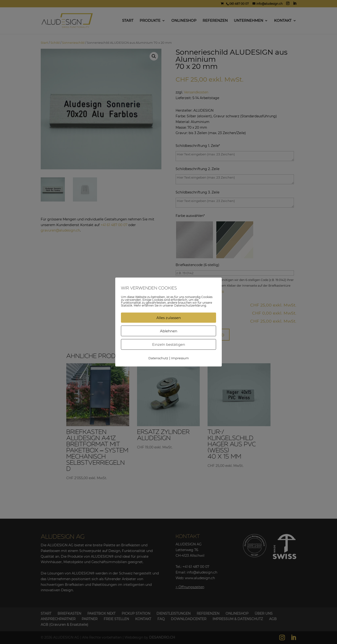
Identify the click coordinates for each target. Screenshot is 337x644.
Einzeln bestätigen (169, 344)
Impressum (180, 358)
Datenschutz (158, 358)
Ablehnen (169, 331)
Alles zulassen (169, 318)
